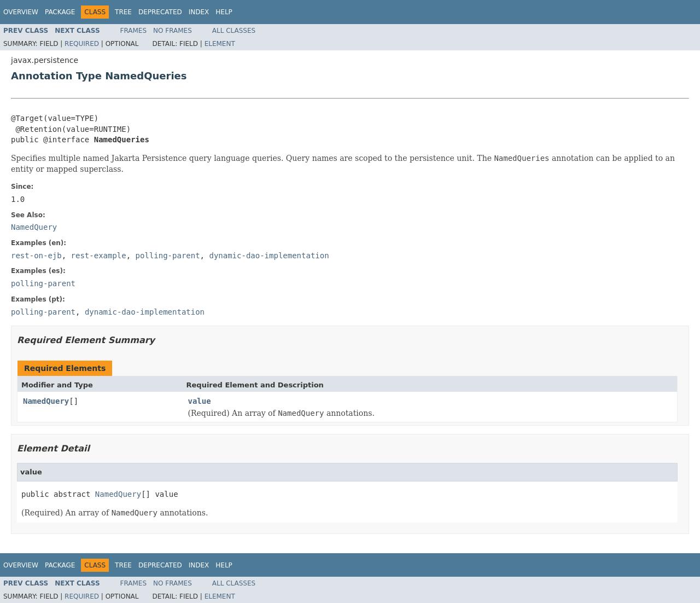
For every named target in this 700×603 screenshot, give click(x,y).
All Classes (234, 31)
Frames (134, 31)
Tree (123, 12)
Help (224, 12)
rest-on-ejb (36, 256)
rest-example (99, 256)
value (200, 401)
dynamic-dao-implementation (269, 256)
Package (60, 12)
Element (220, 44)
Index (199, 12)
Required (82, 44)
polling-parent (168, 256)
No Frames (173, 31)
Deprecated (160, 12)
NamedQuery (46, 401)
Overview (21, 12)
